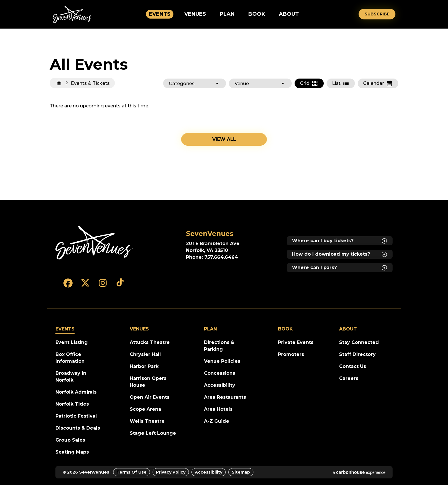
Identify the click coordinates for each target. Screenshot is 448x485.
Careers (349, 378)
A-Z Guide (217, 421)
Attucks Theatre (150, 342)
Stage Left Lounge (153, 433)
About (289, 14)
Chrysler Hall (145, 354)
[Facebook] (68, 286)
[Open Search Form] (350, 14)
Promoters (291, 354)
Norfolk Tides (72, 404)
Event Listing (72, 342)
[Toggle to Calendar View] (378, 83)
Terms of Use (132, 472)
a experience (359, 472)
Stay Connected (359, 342)
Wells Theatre (147, 421)
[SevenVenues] (94, 243)
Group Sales (70, 440)
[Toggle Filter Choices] (195, 83)
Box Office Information (70, 358)
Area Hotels (218, 409)
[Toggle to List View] (341, 83)
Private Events (296, 342)
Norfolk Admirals (76, 392)
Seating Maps (72, 452)
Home (59, 83)
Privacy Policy (171, 472)
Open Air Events (150, 397)
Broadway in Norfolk (71, 377)
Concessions (220, 373)
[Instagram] (103, 286)
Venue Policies (222, 361)
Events (160, 14)
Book (257, 14)
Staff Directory (357, 354)
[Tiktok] (120, 286)
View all (224, 139)
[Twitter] (85, 286)
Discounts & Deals (78, 428)
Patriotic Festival (76, 416)
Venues (195, 14)
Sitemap (241, 472)
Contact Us (353, 366)
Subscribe (377, 14)
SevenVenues (73, 14)
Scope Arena (145, 409)
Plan (227, 14)
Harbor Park (144, 366)
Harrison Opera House (148, 382)
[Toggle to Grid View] (309, 83)
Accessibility (220, 385)
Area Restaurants (225, 397)
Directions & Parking (219, 346)
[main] (224, 114)
